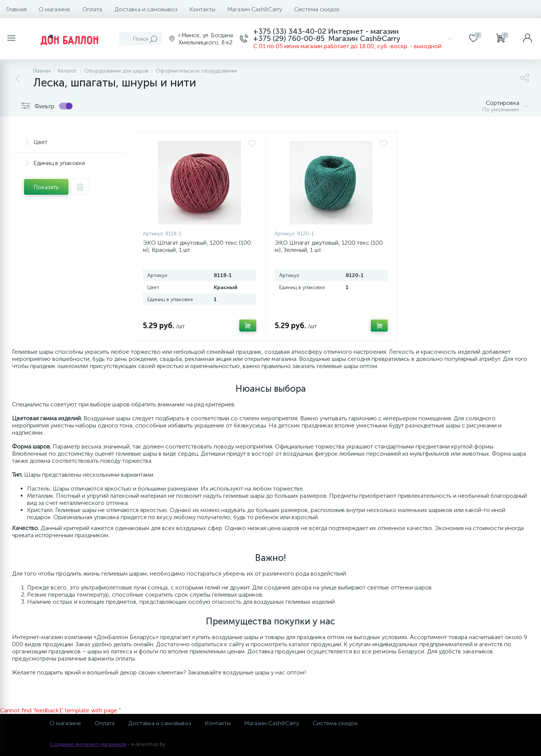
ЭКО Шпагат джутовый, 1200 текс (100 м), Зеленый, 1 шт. (329, 246)
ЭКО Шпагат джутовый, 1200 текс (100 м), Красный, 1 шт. (197, 246)
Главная (16, 9)
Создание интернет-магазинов (88, 744)
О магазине (54, 9)
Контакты (202, 9)
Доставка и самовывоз (146, 9)
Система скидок (317, 9)
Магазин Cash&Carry (255, 9)
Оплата (92, 9)
